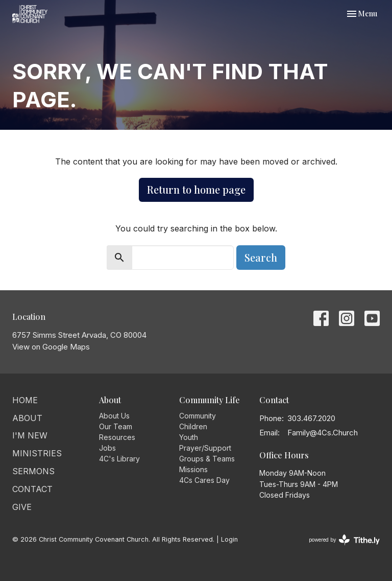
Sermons (33, 471)
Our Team (116, 426)
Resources (117, 437)
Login (229, 539)
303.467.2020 (311, 418)
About (27, 418)
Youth (189, 437)
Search (261, 257)
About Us (114, 416)
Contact (32, 489)
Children (193, 426)
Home (25, 400)
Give (22, 507)
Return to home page (196, 189)
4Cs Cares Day (204, 480)
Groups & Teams (207, 459)
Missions (193, 469)
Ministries (37, 453)
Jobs (107, 448)
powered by (344, 540)
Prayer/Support (205, 448)
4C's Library (119, 459)
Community (198, 416)
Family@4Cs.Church (323, 433)
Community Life (210, 400)
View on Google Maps (51, 347)
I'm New (30, 435)
